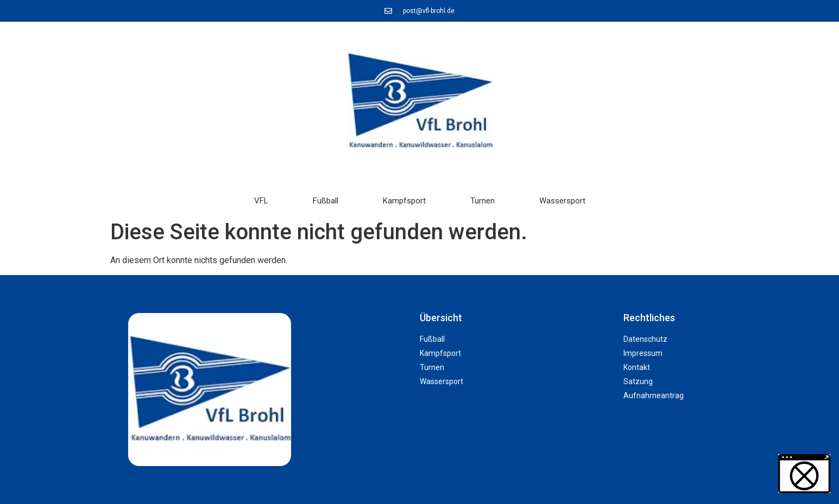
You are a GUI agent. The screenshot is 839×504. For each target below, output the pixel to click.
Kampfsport (404, 201)
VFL (261, 201)
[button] (24, 480)
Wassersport (562, 201)
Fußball (326, 201)
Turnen (482, 201)
